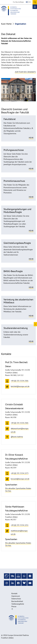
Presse (14, 606)
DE (27, 2)
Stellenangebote (18, 604)
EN (30, 2)
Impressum (16, 596)
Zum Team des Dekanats (25, 72)
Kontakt (14, 593)
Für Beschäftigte (18, 2)
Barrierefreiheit (17, 601)
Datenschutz (16, 599)
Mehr (31, 138)
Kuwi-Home (6, 24)
